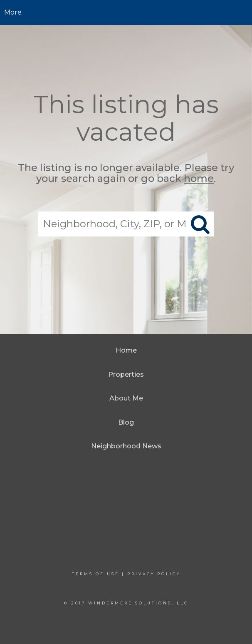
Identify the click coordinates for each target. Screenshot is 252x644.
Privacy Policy (154, 574)
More (13, 12)
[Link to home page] (126, 12)
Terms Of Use (96, 574)
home (199, 179)
